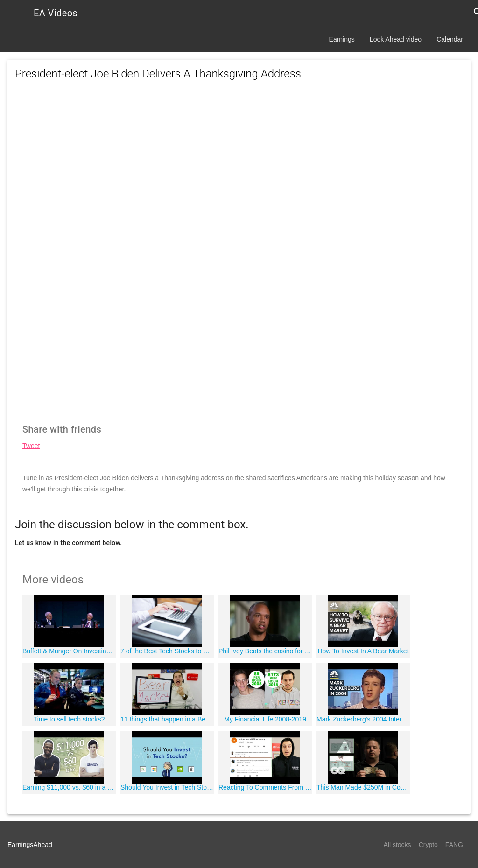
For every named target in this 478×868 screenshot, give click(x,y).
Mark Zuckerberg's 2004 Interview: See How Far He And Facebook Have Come (363, 719)
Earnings (342, 39)
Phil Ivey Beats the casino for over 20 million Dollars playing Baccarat (265, 651)
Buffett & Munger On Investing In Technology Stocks (69, 651)
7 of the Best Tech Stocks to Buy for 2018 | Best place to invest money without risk (167, 651)
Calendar (450, 39)
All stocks (397, 845)
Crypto (428, 845)
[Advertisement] (239, 173)
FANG (454, 845)
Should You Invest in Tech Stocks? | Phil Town (167, 787)
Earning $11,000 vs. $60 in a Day (69, 787)
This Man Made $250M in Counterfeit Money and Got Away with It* (363, 787)
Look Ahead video (396, 39)
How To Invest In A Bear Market (363, 651)
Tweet (31, 446)
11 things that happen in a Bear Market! (167, 719)
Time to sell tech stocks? (69, 719)
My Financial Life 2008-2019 (265, 719)
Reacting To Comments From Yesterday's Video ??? (265, 787)
